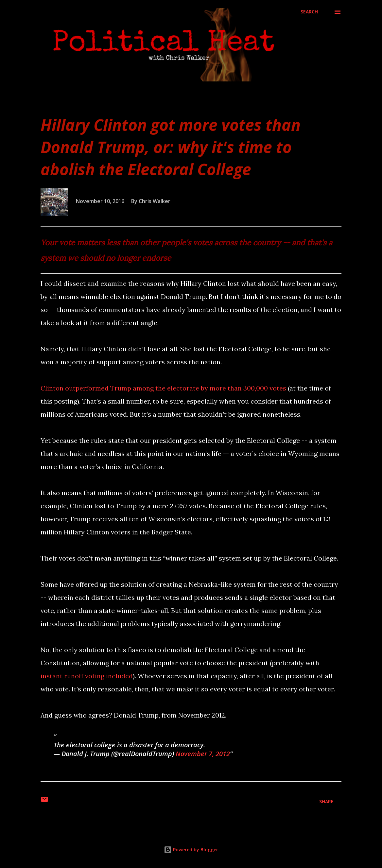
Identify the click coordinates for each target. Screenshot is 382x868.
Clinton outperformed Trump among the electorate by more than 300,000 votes (163, 388)
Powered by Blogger (191, 850)
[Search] (309, 12)
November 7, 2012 (203, 754)
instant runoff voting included (87, 676)
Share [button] (326, 801)
